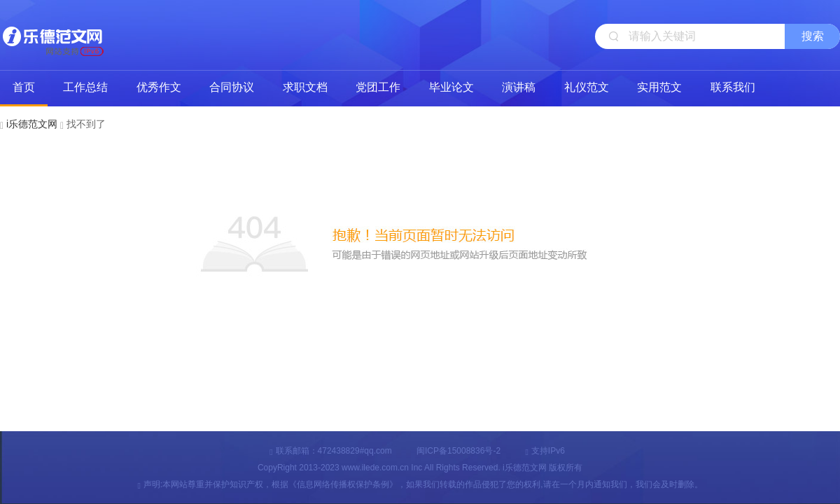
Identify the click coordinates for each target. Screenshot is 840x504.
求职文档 (305, 87)
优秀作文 (159, 87)
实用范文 (659, 87)
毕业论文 (451, 87)
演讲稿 (519, 87)
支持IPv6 (545, 451)
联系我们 (733, 87)
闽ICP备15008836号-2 (458, 451)
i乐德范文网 (52, 35)
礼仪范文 (587, 87)
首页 (24, 87)
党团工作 (378, 87)
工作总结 (85, 87)
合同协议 (232, 87)
